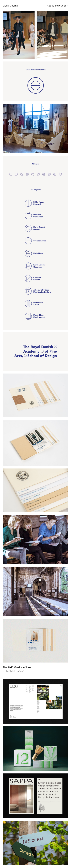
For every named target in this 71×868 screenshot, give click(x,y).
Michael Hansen (15, 671)
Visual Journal (11, 6)
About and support (58, 6)
